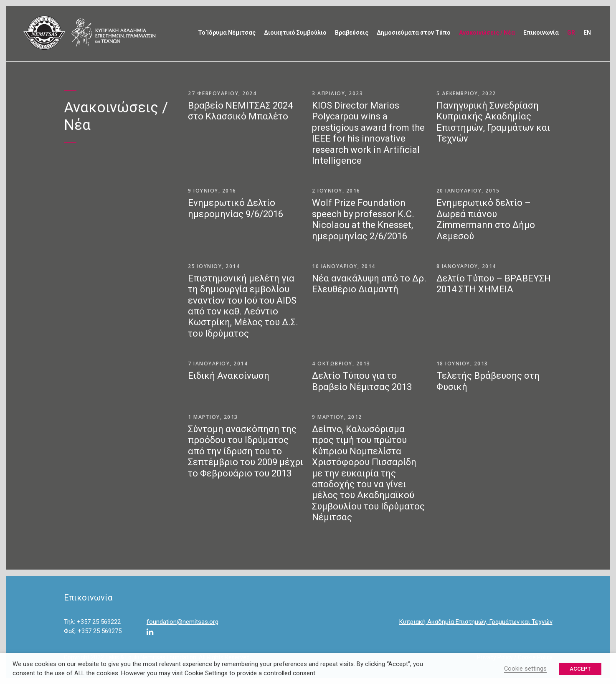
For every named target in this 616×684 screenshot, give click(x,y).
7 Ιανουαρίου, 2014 (218, 364)
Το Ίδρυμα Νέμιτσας (227, 33)
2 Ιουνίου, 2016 (336, 191)
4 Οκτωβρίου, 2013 (341, 364)
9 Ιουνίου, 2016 (212, 191)
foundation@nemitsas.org (183, 622)
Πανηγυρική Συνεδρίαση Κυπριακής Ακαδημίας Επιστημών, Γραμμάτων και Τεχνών (493, 122)
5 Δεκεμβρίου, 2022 (466, 93)
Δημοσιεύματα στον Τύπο (414, 33)
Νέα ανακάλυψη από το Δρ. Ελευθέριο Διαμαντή (369, 284)
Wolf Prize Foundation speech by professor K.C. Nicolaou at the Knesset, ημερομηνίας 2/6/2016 (363, 219)
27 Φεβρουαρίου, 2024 (222, 93)
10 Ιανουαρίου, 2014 (344, 266)
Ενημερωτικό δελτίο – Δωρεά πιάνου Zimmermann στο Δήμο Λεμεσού (486, 219)
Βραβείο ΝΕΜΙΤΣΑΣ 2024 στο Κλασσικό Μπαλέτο (240, 111)
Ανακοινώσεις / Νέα (487, 33)
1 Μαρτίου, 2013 (213, 417)
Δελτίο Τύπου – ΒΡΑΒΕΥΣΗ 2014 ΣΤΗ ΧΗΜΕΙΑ (494, 284)
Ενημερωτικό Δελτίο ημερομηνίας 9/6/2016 (236, 208)
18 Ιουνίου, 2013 (462, 364)
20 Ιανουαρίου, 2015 (468, 191)
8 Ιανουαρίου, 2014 (466, 266)
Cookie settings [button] (525, 669)
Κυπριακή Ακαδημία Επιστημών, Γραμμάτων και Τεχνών (476, 622)
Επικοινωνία (541, 33)
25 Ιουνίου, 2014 (214, 266)
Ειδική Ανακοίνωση (229, 376)
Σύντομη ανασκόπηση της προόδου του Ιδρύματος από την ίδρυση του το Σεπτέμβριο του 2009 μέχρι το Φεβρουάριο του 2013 (246, 451)
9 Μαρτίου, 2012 (337, 417)
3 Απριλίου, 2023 (337, 93)
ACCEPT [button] (580, 669)
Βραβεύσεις (352, 33)
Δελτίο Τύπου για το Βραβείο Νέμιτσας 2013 (362, 381)
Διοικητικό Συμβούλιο (295, 33)
